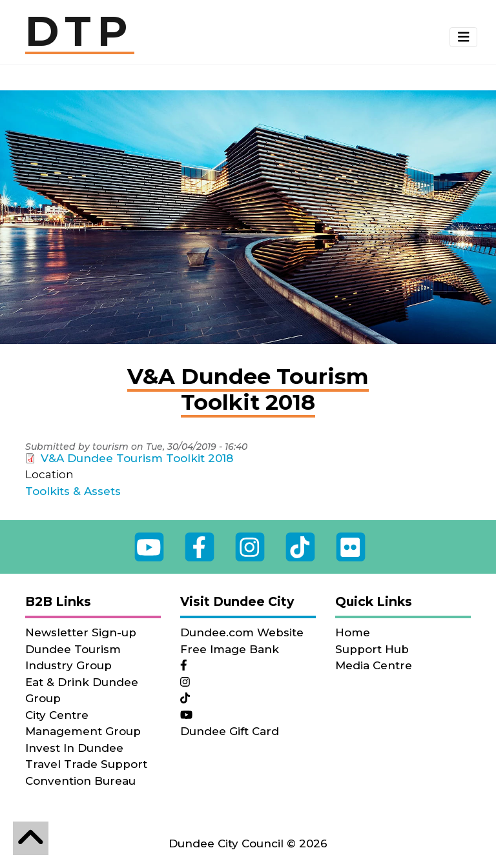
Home (353, 632)
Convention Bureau (80, 781)
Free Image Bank (230, 649)
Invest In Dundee (74, 748)
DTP (80, 32)
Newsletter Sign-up (81, 632)
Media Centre (374, 665)
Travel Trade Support (86, 764)
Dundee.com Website (242, 632)
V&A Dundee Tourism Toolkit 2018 (137, 458)
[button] (464, 37)
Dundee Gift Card (230, 731)
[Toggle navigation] (464, 37)
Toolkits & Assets (73, 491)
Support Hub (372, 649)
